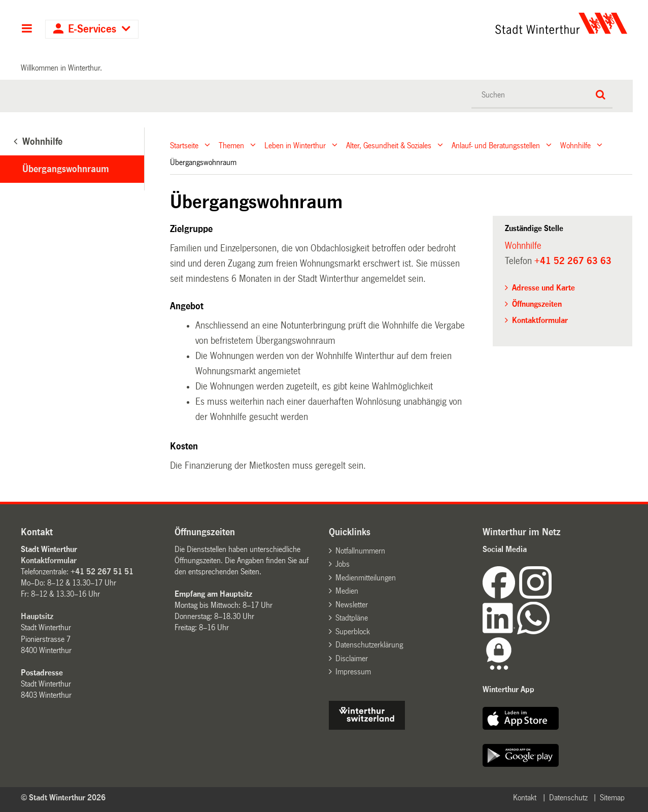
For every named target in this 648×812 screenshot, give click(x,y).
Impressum (353, 672)
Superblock (353, 631)
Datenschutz (568, 798)
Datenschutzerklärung (369, 645)
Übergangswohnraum (66, 169)
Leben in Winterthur (295, 145)
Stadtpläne (352, 618)
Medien (347, 591)
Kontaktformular (540, 320)
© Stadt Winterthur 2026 (63, 798)
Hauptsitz (37, 616)
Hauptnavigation (27, 29)
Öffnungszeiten (537, 304)
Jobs (343, 564)
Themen (231, 145)
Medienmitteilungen (366, 578)
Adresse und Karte (543, 288)
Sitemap (612, 798)
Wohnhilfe (575, 145)
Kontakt (525, 798)
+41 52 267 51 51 (102, 572)
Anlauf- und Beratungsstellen (496, 145)
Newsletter (352, 605)
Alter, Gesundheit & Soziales (389, 145)
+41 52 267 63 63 (573, 261)
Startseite (184, 145)
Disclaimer (352, 658)
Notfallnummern (360, 551)
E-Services (92, 29)
